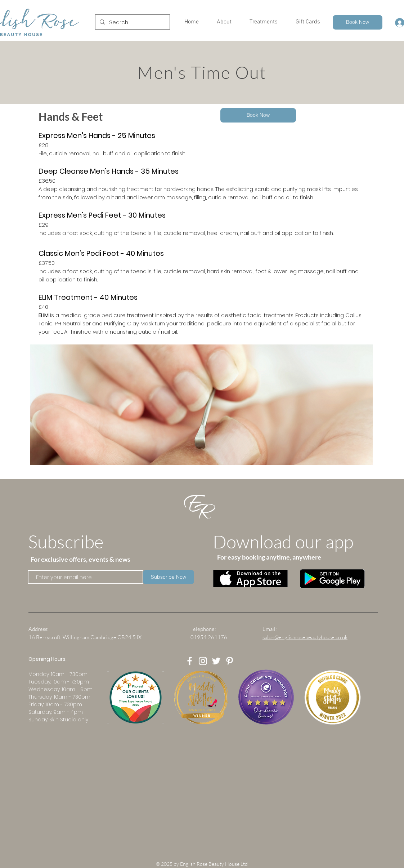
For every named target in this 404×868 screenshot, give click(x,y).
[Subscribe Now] (169, 577)
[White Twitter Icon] (216, 661)
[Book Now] (358, 22)
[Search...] (132, 22)
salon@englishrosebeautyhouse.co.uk (305, 637)
